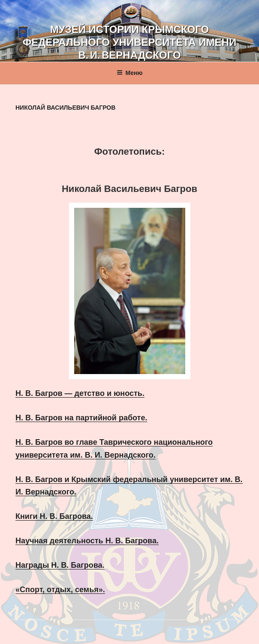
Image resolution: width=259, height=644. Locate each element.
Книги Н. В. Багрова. (54, 516)
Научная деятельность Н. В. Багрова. (87, 541)
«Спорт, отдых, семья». (60, 590)
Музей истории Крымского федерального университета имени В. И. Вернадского (129, 42)
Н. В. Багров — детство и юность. (80, 393)
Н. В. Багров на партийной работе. (81, 418)
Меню (130, 73)
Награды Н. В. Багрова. (60, 565)
